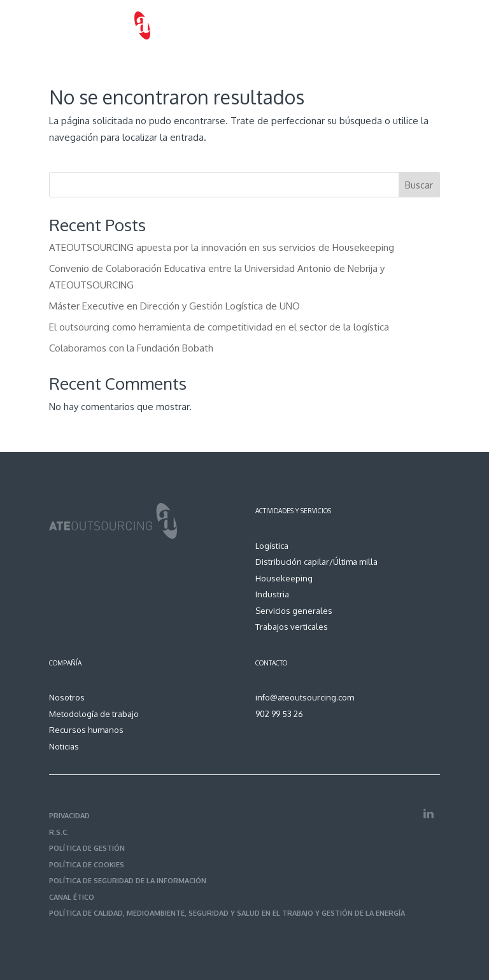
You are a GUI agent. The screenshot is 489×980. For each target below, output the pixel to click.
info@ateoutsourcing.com (305, 697)
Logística (272, 546)
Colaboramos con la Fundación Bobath (131, 348)
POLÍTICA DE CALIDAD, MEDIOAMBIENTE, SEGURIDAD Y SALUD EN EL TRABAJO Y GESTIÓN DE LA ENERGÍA (227, 913)
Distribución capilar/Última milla (316, 562)
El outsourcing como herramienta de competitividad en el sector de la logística (219, 327)
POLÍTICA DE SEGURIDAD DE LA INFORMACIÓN (128, 881)
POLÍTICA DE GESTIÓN (87, 848)
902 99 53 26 (279, 714)
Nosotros (67, 697)
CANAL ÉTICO (72, 897)
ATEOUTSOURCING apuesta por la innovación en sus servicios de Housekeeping (222, 247)
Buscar (419, 185)
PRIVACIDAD (69, 816)
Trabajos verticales (292, 627)
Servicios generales (294, 611)
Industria (272, 594)
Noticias (64, 746)
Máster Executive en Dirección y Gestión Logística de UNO (174, 306)
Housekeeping (284, 578)
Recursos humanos (86, 730)
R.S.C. (59, 832)
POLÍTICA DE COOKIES (87, 865)
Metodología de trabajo (94, 714)
